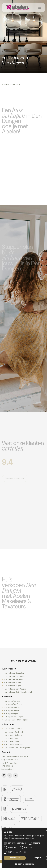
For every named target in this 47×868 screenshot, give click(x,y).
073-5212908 (7, 766)
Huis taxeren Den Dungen (14, 745)
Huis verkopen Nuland (13, 683)
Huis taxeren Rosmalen (13, 729)
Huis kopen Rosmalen (12, 701)
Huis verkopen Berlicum (13, 679)
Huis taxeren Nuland (12, 738)
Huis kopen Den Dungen (13, 717)
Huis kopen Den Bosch (13, 704)
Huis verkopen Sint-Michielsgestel (18, 692)
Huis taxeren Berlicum (13, 735)
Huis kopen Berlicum (12, 707)
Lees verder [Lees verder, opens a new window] (30, 838)
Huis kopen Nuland (11, 711)
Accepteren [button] (15, 858)
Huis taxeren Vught (12, 741)
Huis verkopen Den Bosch (14, 676)
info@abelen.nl (7, 769)
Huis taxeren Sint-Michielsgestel (17, 748)
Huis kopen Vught (11, 714)
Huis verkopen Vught (12, 686)
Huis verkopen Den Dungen (15, 689)
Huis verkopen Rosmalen (14, 673)
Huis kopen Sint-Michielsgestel (16, 720)
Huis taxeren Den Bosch (14, 732)
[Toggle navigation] (40, 8)
